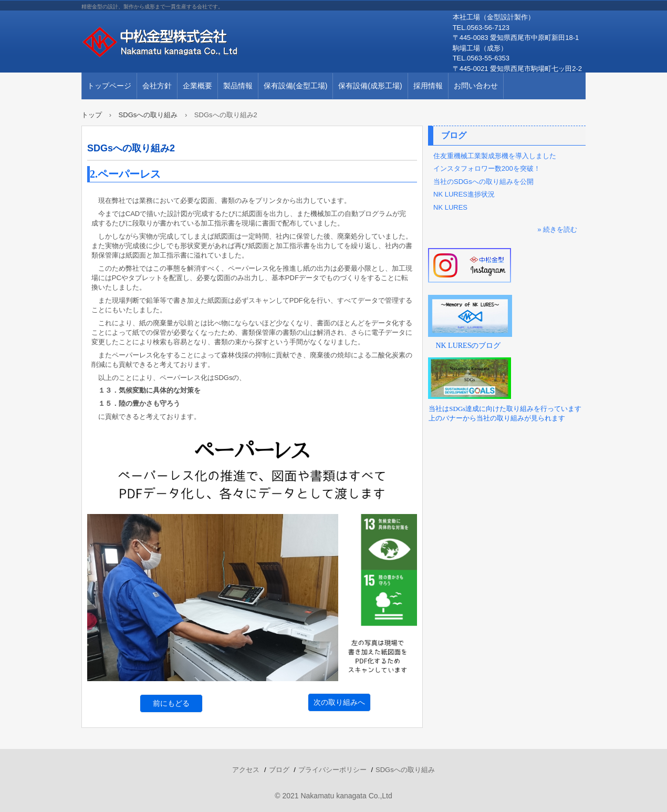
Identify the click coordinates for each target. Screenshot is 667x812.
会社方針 (157, 86)
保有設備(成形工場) (370, 86)
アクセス (246, 770)
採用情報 (428, 86)
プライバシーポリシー (332, 770)
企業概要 (197, 86)
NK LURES (450, 207)
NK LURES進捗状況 (464, 194)
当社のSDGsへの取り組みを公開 (483, 182)
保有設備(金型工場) (295, 86)
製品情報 (238, 86)
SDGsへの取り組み (405, 770)
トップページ (109, 86)
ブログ (454, 135)
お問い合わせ (476, 86)
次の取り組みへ (339, 702)
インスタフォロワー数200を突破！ (487, 168)
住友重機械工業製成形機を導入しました (495, 156)
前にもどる (171, 703)
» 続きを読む (557, 229)
